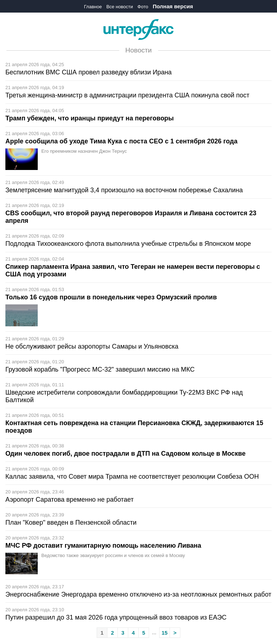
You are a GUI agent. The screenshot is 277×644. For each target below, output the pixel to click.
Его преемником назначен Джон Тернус (84, 151)
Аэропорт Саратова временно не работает (70, 500)
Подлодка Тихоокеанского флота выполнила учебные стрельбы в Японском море (128, 244)
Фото (143, 7)
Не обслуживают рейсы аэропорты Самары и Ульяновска (92, 346)
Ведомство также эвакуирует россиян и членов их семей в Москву (113, 555)
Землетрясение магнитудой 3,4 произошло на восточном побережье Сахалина (124, 190)
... (154, 632)
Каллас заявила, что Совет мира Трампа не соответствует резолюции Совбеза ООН (132, 477)
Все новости (120, 7)
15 (165, 633)
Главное (93, 7)
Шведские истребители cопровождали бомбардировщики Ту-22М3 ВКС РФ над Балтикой (124, 396)
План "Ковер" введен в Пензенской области (71, 523)
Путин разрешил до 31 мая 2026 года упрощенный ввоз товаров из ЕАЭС (116, 617)
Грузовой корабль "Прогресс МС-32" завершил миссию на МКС (100, 369)
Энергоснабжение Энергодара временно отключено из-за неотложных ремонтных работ (138, 594)
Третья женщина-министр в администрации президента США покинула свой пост (127, 95)
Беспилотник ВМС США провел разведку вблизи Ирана (89, 72)
